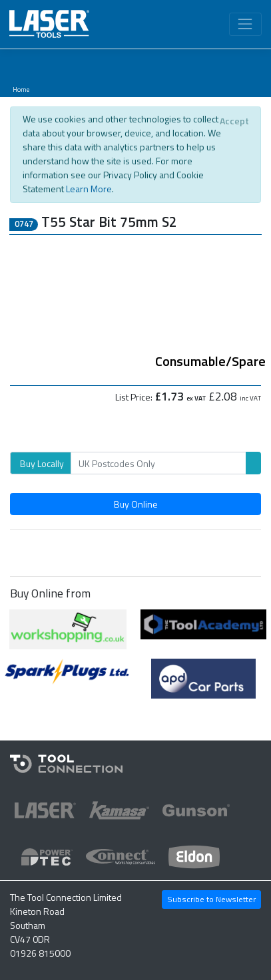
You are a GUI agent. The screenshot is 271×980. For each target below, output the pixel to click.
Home (21, 89)
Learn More (89, 189)
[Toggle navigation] (245, 24)
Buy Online (136, 504)
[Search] (158, 463)
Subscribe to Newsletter (211, 899)
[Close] (234, 121)
